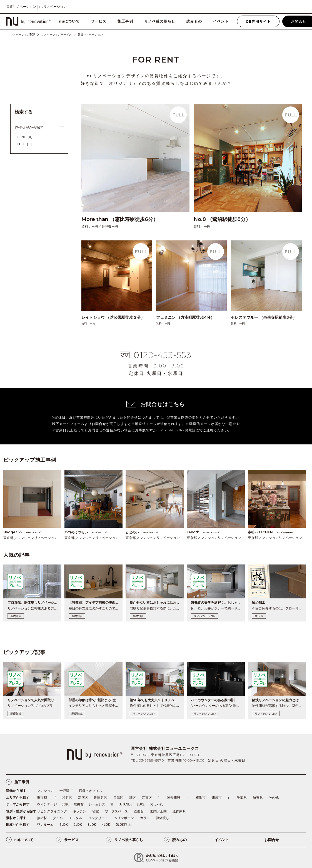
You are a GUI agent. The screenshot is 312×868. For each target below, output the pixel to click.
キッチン (79, 811)
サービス (99, 21)
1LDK (63, 825)
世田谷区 (101, 798)
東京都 (42, 798)
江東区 (147, 798)
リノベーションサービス (56, 34)
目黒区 (118, 798)
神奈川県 (174, 798)
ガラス (145, 818)
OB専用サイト (258, 21)
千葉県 (242, 798)
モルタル (76, 818)
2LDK (78, 825)
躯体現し (163, 818)
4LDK (106, 825)
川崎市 (217, 798)
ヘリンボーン (124, 818)
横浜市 (201, 798)
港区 (133, 798)
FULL (26, 144)
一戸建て (66, 791)
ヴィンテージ (47, 804)
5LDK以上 (123, 825)
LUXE (141, 804)
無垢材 (42, 818)
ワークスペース (116, 811)
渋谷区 (67, 798)
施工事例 (125, 21)
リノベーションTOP (23, 34)
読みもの (194, 21)
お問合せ (272, 840)
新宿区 (83, 798)
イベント (221, 21)
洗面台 (139, 811)
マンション (45, 791)
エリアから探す (18, 798)
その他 (274, 798)
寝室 (96, 811)
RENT (26, 137)
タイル (58, 818)
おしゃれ (156, 804)
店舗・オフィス (91, 791)
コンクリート (98, 818)
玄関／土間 (158, 811)
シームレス (97, 804)
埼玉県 (258, 798)
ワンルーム (45, 825)
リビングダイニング (52, 811)
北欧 (65, 804)
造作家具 (179, 811)
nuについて (70, 21)
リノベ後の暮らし (160, 21)
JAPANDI (125, 804)
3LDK (92, 825)
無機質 (79, 804)
